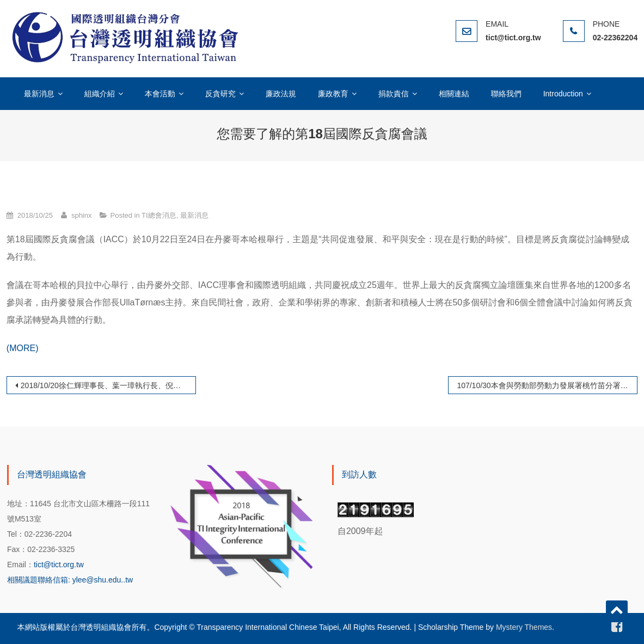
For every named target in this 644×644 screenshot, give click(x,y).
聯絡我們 (506, 94)
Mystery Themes (524, 627)
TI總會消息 (159, 215)
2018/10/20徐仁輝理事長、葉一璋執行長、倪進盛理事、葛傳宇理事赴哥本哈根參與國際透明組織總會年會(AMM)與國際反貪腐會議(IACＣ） (108, 385)
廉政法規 (281, 94)
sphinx (82, 215)
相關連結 (454, 94)
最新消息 (39, 94)
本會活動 (160, 94)
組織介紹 (100, 94)
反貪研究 (220, 94)
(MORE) (23, 348)
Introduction (563, 94)
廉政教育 (333, 94)
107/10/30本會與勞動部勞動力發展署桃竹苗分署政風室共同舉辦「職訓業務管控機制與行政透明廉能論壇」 (547, 385)
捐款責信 (394, 94)
